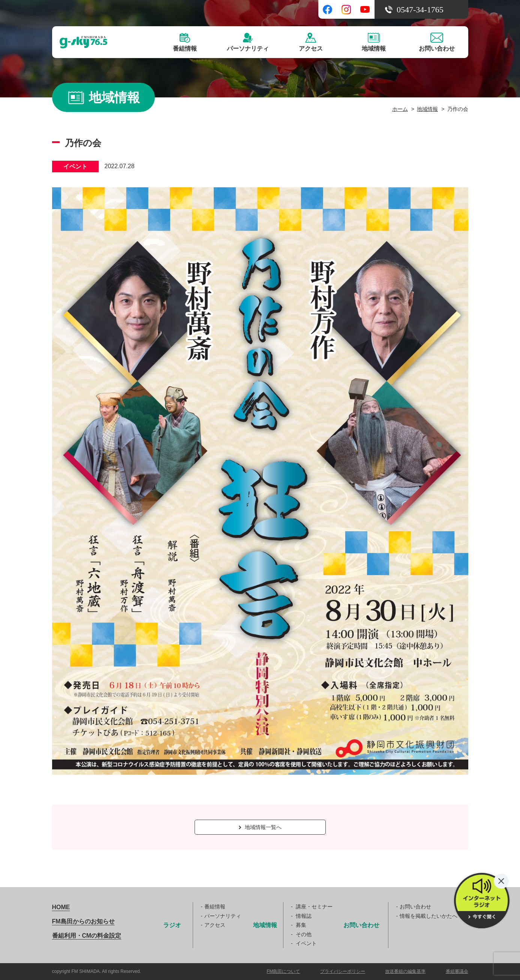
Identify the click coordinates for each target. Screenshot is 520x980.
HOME (61, 907)
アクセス (215, 925)
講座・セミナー (314, 907)
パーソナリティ (223, 916)
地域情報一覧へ (260, 827)
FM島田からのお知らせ (83, 921)
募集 (301, 925)
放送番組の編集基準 (405, 971)
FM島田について (283, 971)
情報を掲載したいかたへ (429, 916)
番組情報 (215, 907)
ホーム (400, 109)
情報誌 (304, 916)
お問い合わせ (415, 907)
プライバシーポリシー (343, 971)
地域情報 (427, 109)
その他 (304, 934)
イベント (306, 943)
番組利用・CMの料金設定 (87, 936)
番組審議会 (457, 971)
